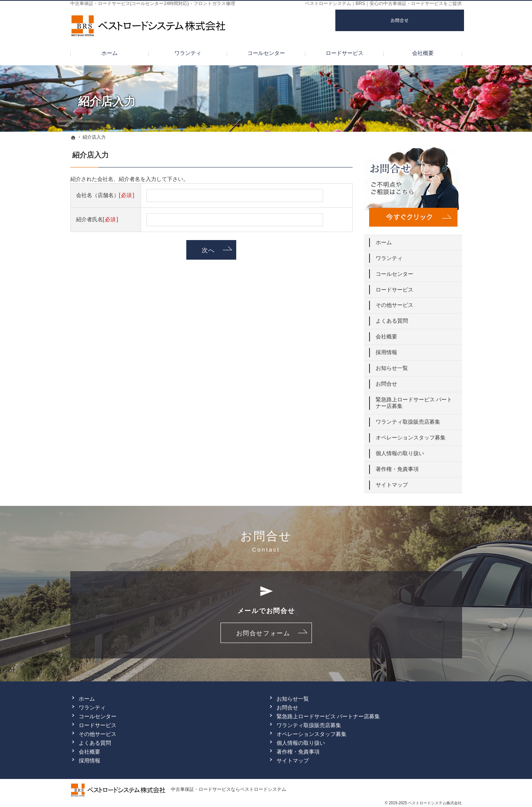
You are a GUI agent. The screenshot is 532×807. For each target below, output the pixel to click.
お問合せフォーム (263, 633)
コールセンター (394, 271)
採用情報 (386, 350)
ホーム (384, 240)
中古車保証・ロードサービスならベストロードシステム (229, 789)
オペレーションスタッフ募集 (411, 435)
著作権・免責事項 (397, 466)
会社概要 (386, 334)
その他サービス (394, 302)
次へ (208, 250)
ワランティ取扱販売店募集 (408, 419)
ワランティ (389, 255)
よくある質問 (392, 318)
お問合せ (386, 381)
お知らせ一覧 (392, 365)
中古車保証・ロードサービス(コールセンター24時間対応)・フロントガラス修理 (153, 3)
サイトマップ (392, 482)
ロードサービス (394, 287)
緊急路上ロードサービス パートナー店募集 (414, 400)
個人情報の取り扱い (400, 451)
